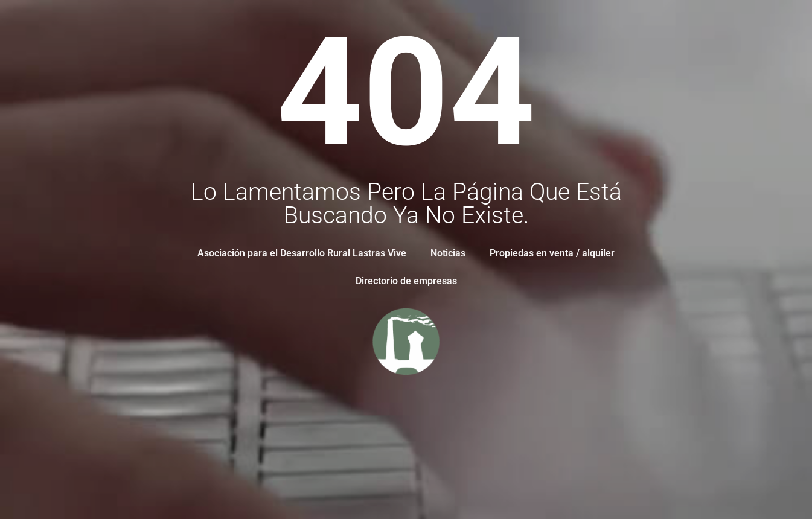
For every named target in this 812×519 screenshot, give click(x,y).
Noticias (448, 253)
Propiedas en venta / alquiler (552, 253)
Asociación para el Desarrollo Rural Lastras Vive (302, 253)
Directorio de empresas (406, 281)
